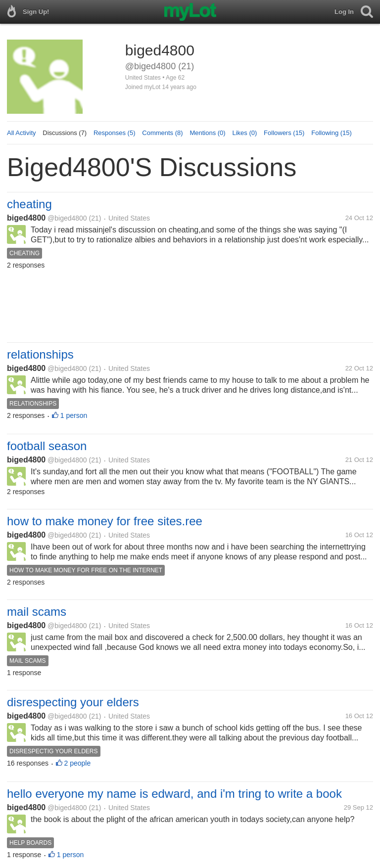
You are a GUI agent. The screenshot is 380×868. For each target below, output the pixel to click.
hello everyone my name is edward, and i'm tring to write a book (174, 794)
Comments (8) (162, 133)
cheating (29, 204)
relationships (40, 354)
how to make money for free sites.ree (105, 521)
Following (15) (332, 133)
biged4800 (26, 218)
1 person (74, 415)
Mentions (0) (207, 133)
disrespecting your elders (73, 702)
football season (47, 446)
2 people (78, 763)
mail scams (37, 612)
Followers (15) (284, 133)
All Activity (22, 133)
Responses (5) (115, 133)
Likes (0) (244, 133)
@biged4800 (67, 218)
